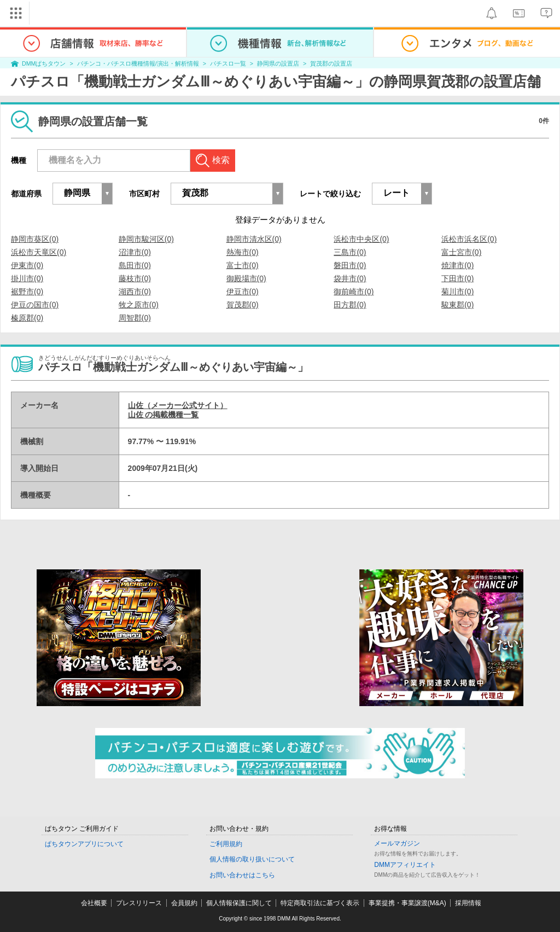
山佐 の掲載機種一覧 (164, 415)
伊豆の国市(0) (35, 305)
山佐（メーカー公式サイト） (178, 405)
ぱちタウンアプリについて (84, 844)
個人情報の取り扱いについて (252, 859)
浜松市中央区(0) (361, 239)
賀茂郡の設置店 (331, 63)
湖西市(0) (135, 292)
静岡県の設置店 (278, 63)
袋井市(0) (350, 278)
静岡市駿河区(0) (146, 239)
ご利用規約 (226, 844)
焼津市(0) (457, 265)
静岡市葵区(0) (35, 239)
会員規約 (184, 903)
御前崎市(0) (354, 292)
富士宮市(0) (461, 252)
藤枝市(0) (135, 278)
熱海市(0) (243, 252)
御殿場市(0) (246, 278)
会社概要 (94, 903)
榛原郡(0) (27, 318)
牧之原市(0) (139, 305)
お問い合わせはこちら (242, 875)
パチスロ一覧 (228, 63)
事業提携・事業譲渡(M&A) (407, 903)
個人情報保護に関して (239, 903)
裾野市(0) (27, 292)
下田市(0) (457, 278)
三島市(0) (350, 252)
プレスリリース (139, 903)
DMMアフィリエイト (405, 865)
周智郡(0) (135, 318)
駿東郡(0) (457, 305)
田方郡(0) (350, 305)
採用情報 (468, 903)
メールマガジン (397, 843)
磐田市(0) (350, 265)
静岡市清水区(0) (254, 239)
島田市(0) (135, 265)
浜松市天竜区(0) (39, 252)
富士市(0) (243, 265)
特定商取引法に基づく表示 (320, 903)
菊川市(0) (457, 292)
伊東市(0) (27, 265)
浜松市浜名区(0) (469, 239)
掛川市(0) (27, 278)
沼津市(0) (135, 252)
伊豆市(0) (243, 292)
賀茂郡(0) (243, 305)
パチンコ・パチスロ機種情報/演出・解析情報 (138, 63)
